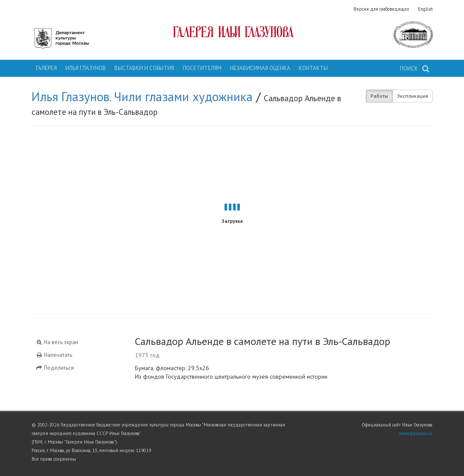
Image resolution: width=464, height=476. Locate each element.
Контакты (313, 68)
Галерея (46, 68)
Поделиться (55, 368)
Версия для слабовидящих (381, 9)
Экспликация (413, 96)
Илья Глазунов (86, 68)
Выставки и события (144, 68)
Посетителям (202, 68)
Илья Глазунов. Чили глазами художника (142, 96)
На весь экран (57, 342)
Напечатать (54, 355)
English (425, 9)
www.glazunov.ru (416, 433)
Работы (379, 96)
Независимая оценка (260, 68)
